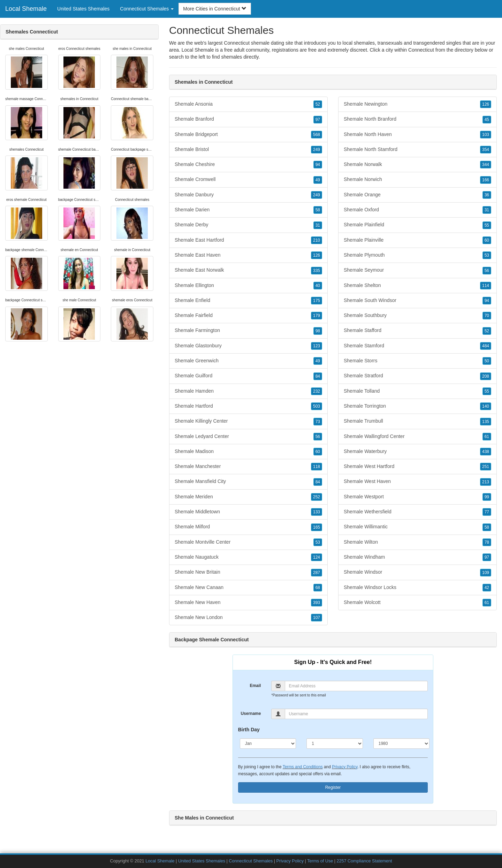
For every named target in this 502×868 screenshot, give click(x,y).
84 (318, 376)
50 (487, 361)
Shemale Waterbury (417, 452)
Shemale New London (248, 618)
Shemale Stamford (417, 346)
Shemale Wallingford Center (417, 437)
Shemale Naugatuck (248, 557)
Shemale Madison (248, 452)
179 (317, 316)
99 (487, 497)
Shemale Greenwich (248, 361)
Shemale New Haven (248, 603)
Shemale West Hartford (417, 467)
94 (318, 165)
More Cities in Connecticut (215, 9)
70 (487, 316)
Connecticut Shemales (251, 861)
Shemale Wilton (417, 542)
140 (486, 406)
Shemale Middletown (248, 512)
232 (317, 391)
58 (318, 210)
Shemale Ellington (248, 286)
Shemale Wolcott (417, 603)
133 (317, 512)
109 (486, 573)
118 (317, 467)
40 (318, 286)
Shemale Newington (417, 104)
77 (487, 512)
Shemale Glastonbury (248, 346)
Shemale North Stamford (417, 150)
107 (317, 618)
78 (487, 542)
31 (318, 225)
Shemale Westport (417, 497)
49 (318, 180)
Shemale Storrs (417, 361)
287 (317, 573)
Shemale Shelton (417, 286)
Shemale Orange (417, 195)
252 (317, 497)
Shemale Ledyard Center (248, 437)
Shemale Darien (248, 210)
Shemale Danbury (248, 195)
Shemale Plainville (417, 240)
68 (318, 588)
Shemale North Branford (417, 119)
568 (317, 135)
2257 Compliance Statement (364, 861)
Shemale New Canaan (248, 588)
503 (317, 406)
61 (487, 437)
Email (255, 686)
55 (487, 225)
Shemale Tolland (417, 391)
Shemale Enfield (248, 301)
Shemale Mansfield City (248, 482)
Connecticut (421, 50)
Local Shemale (26, 9)
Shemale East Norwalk (248, 270)
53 (318, 542)
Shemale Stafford (417, 331)
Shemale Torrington (417, 406)
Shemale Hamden (248, 391)
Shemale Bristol (248, 150)
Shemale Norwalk (417, 165)
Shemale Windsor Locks (417, 588)
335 (317, 271)
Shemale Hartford (248, 406)
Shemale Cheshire (248, 165)
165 (317, 527)
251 (486, 467)
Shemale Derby (248, 225)
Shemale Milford (248, 527)
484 (486, 346)
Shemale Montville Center (248, 542)
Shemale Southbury (417, 316)
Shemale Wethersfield (417, 512)
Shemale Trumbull (417, 421)
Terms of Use (320, 861)
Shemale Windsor (417, 572)
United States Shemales (83, 9)
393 (317, 603)
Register (333, 787)
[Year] (402, 744)
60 (318, 452)
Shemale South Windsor (417, 301)
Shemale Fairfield (248, 316)
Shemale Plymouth (417, 255)
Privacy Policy (345, 767)
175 (317, 301)
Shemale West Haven (417, 482)
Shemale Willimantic (417, 527)
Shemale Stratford (417, 376)
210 (317, 240)
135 (486, 422)
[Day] (335, 744)
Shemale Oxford (417, 210)
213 (486, 482)
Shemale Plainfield (417, 225)
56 (318, 437)
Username (251, 714)
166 (486, 180)
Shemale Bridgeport (248, 135)
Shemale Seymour (417, 270)
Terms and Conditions (303, 767)
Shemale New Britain (248, 572)
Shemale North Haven (417, 135)
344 (486, 165)
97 (318, 120)
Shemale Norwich (417, 180)
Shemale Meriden (248, 497)
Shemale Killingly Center (248, 421)
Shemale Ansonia (248, 104)
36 (487, 195)
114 (486, 286)
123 (317, 346)
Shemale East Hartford (248, 240)
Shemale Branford (248, 119)
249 (317, 150)
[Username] (356, 714)
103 (486, 135)
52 (318, 104)
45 (487, 120)
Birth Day (249, 730)
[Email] (356, 686)
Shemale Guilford (248, 376)
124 (317, 557)
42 (487, 588)
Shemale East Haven (248, 255)
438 (486, 452)
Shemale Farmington (248, 331)
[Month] (268, 744)
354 (486, 150)
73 (318, 422)
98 (318, 331)
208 (486, 376)
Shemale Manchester (248, 467)
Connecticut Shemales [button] (147, 9)
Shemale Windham (417, 557)
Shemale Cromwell (248, 180)
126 (317, 255)
